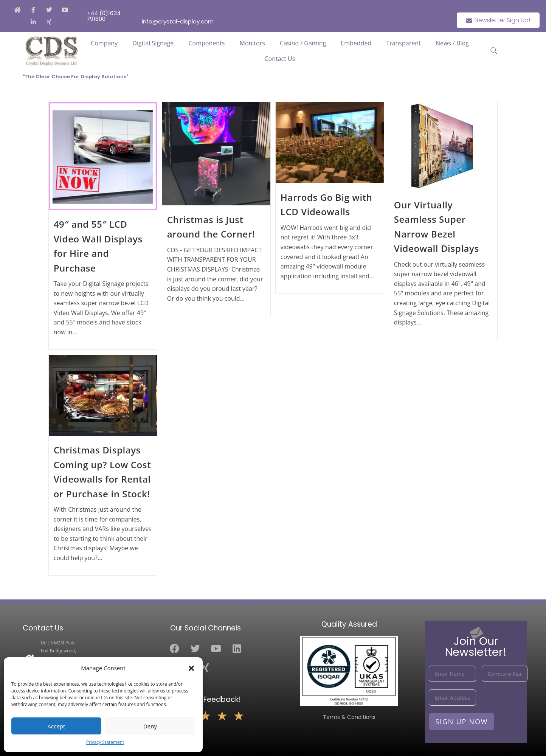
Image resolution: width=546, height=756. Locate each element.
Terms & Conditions (349, 717)
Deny (150, 726)
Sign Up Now (461, 722)
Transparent (403, 43)
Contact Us (280, 59)
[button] (191, 668)
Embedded (356, 43)
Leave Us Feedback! (206, 699)
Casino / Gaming (303, 43)
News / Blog (452, 43)
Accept (57, 726)
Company (104, 43)
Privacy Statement (105, 742)
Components (207, 43)
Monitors (252, 43)
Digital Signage (153, 43)
